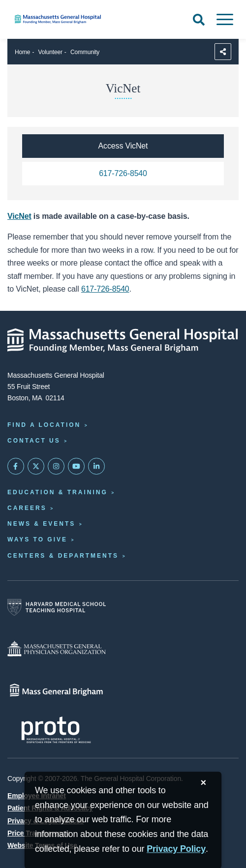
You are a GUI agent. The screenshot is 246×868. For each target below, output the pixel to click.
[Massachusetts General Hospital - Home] (123, 340)
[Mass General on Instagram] (56, 466)
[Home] (82, 19)
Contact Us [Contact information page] (34, 441)
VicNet (19, 216)
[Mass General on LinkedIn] (96, 466)
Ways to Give (37, 539)
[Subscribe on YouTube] (76, 466)
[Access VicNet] (123, 146)
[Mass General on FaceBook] (16, 466)
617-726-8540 (105, 289)
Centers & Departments (63, 556)
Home (22, 52)
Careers (27, 508)
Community (85, 52)
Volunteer (50, 52)
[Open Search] (199, 20)
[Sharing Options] (223, 52)
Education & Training (58, 492)
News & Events (41, 524)
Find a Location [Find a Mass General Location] (44, 425)
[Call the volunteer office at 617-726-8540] (123, 174)
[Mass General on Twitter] (36, 466)
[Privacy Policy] (176, 849)
